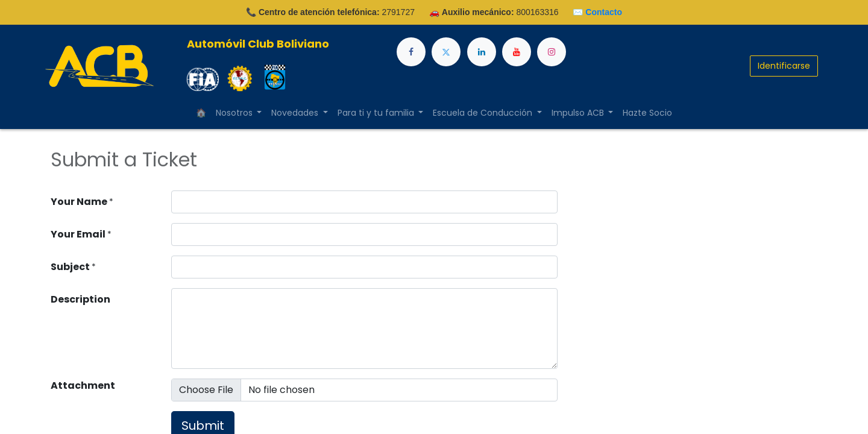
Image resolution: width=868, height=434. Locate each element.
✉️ (597, 12)
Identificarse (784, 66)
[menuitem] (201, 113)
